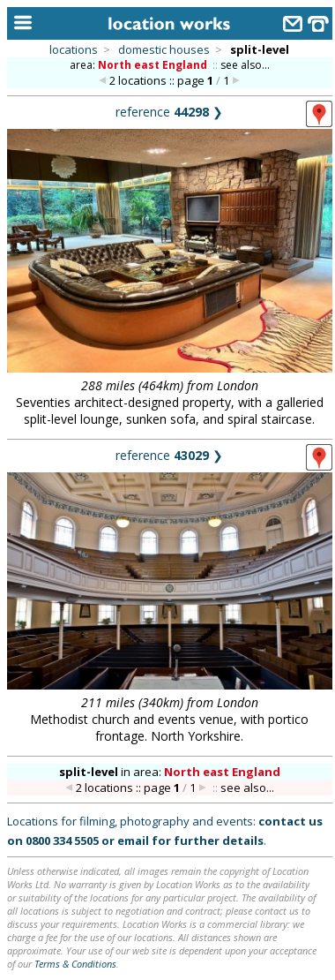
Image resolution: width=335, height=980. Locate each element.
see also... (245, 65)
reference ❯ (169, 112)
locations (74, 49)
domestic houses (164, 49)
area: (140, 65)
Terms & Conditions (75, 964)
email (133, 841)
